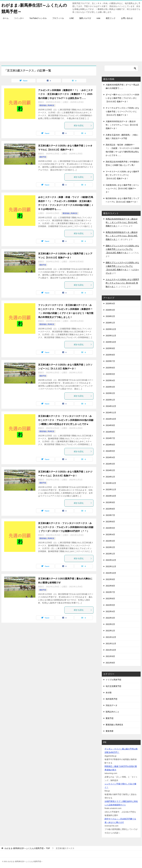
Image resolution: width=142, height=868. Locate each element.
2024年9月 (110, 425)
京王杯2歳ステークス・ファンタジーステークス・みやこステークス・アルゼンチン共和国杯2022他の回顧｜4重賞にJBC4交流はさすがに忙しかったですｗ (66, 420)
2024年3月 (110, 464)
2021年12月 (111, 637)
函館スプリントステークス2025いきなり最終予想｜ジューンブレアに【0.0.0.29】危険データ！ (122, 249)
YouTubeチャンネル (38, 18)
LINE (72, 18)
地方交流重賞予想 (113, 686)
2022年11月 (111, 566)
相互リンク (111, 18)
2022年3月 (110, 618)
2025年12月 (111, 329)
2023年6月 (110, 522)
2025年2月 (110, 393)
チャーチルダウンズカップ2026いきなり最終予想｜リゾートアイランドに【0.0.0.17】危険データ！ (122, 111)
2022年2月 (110, 624)
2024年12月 (111, 406)
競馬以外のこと (112, 712)
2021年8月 (110, 663)
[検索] (121, 68)
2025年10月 (111, 342)
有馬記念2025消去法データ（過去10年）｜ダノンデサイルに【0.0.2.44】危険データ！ (122, 222)
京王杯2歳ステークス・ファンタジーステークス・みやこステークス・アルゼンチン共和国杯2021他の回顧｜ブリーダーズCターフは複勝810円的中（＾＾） (66, 527)
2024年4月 (110, 457)
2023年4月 (110, 534)
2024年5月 (110, 451)
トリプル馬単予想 (113, 680)
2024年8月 (110, 432)
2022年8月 (110, 586)
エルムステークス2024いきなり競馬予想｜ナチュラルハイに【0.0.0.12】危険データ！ (122, 283)
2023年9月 (110, 502)
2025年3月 (110, 387)
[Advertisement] (71, 42)
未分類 (109, 692)
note (98, 18)
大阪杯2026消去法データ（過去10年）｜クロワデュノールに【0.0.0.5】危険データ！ (122, 125)
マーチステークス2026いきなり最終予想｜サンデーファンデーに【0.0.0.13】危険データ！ (122, 175)
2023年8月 (110, 509)
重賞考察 (110, 731)
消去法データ (111, 705)
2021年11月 (111, 643)
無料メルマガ (85, 18)
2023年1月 (110, 554)
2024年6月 (110, 444)
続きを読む (83, 125)
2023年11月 (111, 489)
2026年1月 (110, 323)
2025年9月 (110, 348)
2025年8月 (110, 355)
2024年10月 (111, 419)
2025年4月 (110, 380)
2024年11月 (111, 412)
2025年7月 (110, 361)
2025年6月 (110, 368)
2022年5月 (110, 605)
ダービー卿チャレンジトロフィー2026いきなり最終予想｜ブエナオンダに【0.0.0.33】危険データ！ (122, 98)
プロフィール (58, 18)
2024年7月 (110, 438)
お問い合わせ (127, 18)
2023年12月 (111, 483)
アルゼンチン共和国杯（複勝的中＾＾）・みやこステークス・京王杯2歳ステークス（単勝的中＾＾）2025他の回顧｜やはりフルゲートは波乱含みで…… (65, 94)
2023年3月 (110, 541)
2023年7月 (110, 515)
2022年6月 (110, 599)
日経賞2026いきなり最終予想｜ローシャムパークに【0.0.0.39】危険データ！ (122, 188)
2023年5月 (110, 528)
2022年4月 (110, 611)
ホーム (6, 18)
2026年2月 (110, 316)
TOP (27, 848)
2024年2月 (110, 470)
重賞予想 (43, 157)
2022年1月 (110, 631)
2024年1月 (110, 477)
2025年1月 (110, 400)
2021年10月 (111, 650)
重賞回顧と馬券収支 (47, 105)
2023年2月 (110, 547)
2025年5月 (110, 374)
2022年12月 (111, 560)
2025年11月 (111, 335)
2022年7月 (110, 592)
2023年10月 (111, 496)
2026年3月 (110, 310)
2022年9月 (110, 579)
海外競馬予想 (111, 699)
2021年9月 (110, 656)
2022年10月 (111, 573)
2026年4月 (110, 303)
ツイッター (19, 18)
